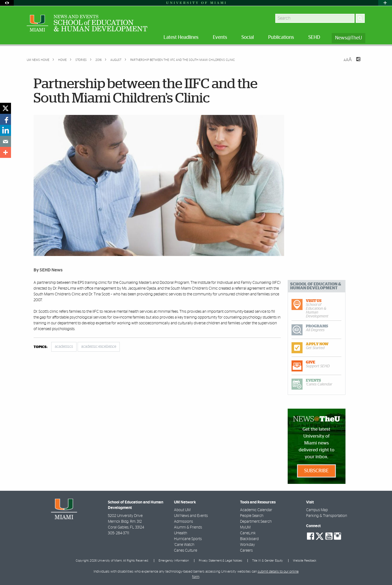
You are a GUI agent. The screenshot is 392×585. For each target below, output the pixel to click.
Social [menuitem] (248, 37)
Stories (81, 60)
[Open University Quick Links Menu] (385, 3)
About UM (182, 510)
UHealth (181, 533)
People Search (252, 516)
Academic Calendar (256, 510)
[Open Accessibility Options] (7, 3)
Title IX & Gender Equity (268, 561)
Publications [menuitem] (281, 37)
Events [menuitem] (220, 37)
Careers (246, 551)
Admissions (183, 522)
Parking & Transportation (327, 516)
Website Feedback (305, 561)
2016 (98, 60)
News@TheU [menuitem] (349, 38)
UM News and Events (191, 516)
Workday (247, 545)
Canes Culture (186, 551)
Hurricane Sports (188, 539)
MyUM (245, 527)
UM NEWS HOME (38, 60)
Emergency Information (174, 561)
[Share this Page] (355, 63)
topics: (40, 347)
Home (62, 60)
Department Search (256, 522)
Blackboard (249, 539)
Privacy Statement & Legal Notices (220, 561)
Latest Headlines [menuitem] (181, 37)
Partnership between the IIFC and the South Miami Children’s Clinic (183, 60)
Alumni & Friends (188, 527)
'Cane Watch (184, 545)
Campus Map (317, 510)
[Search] (360, 18)
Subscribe (316, 471)
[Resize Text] (348, 60)
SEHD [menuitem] (314, 37)
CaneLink (248, 533)
